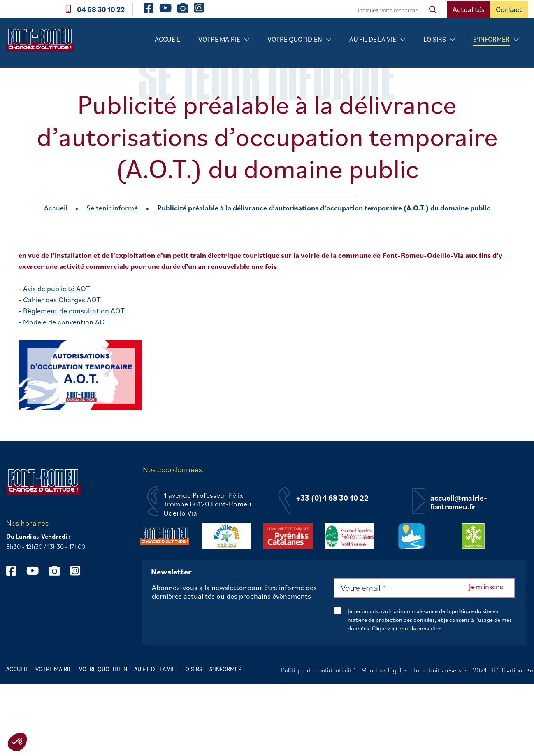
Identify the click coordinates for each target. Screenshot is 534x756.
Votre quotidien (295, 39)
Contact (509, 9)
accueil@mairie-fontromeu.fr (459, 503)
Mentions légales (384, 670)
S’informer (491, 39)
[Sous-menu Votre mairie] (247, 40)
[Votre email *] (424, 588)
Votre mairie (219, 39)
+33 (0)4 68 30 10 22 (332, 498)
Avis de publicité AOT (57, 288)
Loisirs (435, 39)
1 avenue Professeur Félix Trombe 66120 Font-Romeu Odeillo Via (207, 504)
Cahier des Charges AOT (62, 300)
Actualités (469, 9)
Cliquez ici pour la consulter (406, 628)
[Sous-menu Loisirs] (453, 40)
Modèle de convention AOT (66, 322)
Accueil (167, 39)
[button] (17, 742)
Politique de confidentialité (318, 670)
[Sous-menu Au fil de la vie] (403, 40)
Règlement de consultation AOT (74, 311)
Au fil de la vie (373, 39)
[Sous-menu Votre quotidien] (329, 40)
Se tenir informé (112, 208)
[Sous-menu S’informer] (516, 40)
